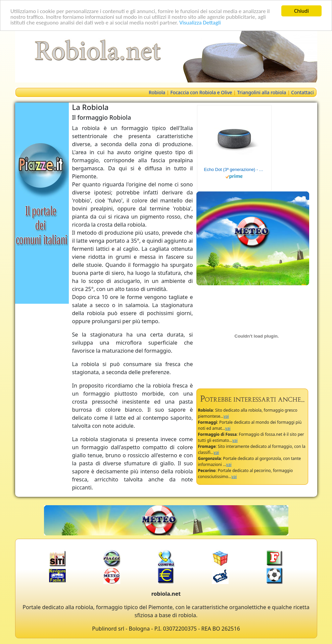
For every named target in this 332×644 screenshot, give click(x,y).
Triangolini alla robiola (262, 92)
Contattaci (302, 92)
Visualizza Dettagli (200, 22)
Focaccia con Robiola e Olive (201, 92)
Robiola (157, 92)
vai (226, 416)
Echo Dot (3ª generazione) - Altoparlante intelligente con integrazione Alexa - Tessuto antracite (234, 169)
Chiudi (301, 11)
